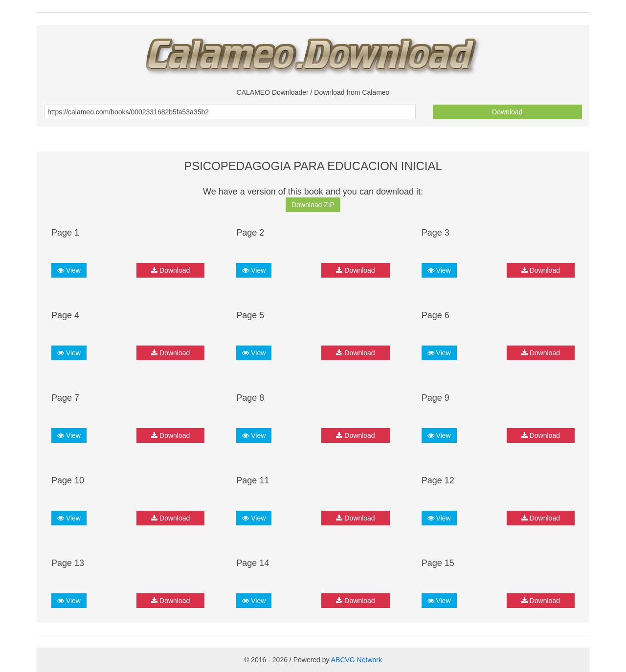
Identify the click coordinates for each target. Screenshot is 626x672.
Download (507, 112)
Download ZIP (313, 205)
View (69, 270)
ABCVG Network (357, 660)
